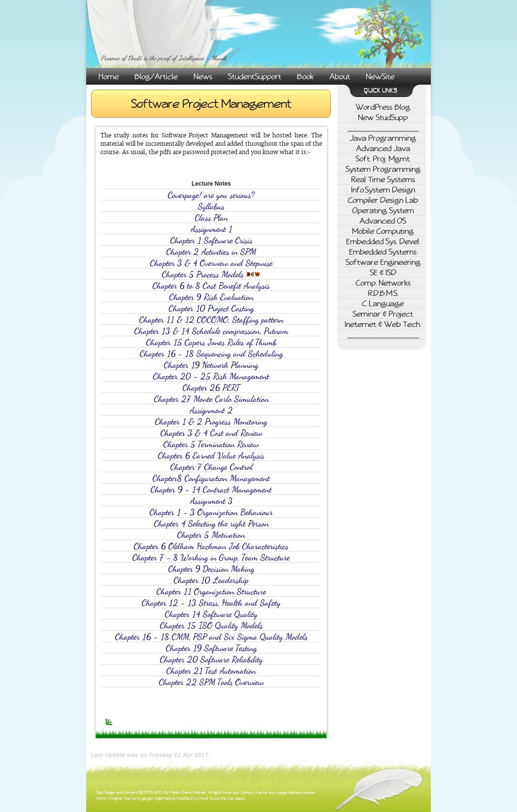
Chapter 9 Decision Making (211, 569)
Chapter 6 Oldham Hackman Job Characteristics (211, 546)
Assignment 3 (211, 501)
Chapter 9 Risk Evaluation (211, 297)
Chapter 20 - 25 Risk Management (211, 376)
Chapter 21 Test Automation (211, 671)
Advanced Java (383, 148)
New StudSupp (383, 117)
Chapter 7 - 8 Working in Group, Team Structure (211, 558)
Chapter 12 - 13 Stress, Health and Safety (211, 603)
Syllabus (211, 207)
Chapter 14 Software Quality (211, 614)
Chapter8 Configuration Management (211, 478)
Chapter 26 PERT (211, 388)
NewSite (380, 76)
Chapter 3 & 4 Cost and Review (211, 433)
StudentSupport (255, 76)
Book (305, 76)
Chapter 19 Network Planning (211, 365)
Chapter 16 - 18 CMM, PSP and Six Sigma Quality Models (211, 637)
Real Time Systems (383, 179)
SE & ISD (383, 272)
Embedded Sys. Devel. (383, 241)
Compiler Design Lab (383, 200)
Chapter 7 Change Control (211, 467)
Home (109, 76)
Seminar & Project (383, 314)
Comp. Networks (383, 283)
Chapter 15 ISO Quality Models (211, 626)
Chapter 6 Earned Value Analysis (211, 456)
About (340, 76)
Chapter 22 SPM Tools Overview (211, 682)
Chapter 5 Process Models (211, 275)
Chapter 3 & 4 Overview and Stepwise (211, 263)
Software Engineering (383, 262)
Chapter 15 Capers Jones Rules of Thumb (211, 342)
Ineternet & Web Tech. (383, 324)
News (203, 76)
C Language (383, 303)
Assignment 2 (211, 410)
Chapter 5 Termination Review (211, 444)
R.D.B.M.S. (383, 293)
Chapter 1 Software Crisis (211, 241)
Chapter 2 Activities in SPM (211, 252)
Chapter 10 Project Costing (211, 309)
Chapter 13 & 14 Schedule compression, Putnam (211, 331)
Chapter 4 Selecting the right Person (211, 524)
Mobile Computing (383, 231)
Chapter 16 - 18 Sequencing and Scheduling (211, 354)
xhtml (101, 798)
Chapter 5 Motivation (211, 535)
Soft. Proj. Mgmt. (383, 159)
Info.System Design (383, 190)
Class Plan (211, 218)
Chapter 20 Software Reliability (211, 660)
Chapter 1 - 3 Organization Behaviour (211, 512)
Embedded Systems (383, 252)
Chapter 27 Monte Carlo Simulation (211, 399)
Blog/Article (156, 76)
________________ (383, 128)
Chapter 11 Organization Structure (211, 592)
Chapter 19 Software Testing (211, 648)
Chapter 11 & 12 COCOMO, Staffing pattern (211, 320)
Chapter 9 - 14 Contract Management (211, 490)
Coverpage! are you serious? (211, 195)
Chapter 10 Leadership (211, 580)
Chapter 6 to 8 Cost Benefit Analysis (211, 286)
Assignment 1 (211, 229)
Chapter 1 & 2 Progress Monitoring (211, 422)
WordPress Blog (383, 107)
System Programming (383, 169)
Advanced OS (383, 221)
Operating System (383, 210)
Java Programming (383, 138)
